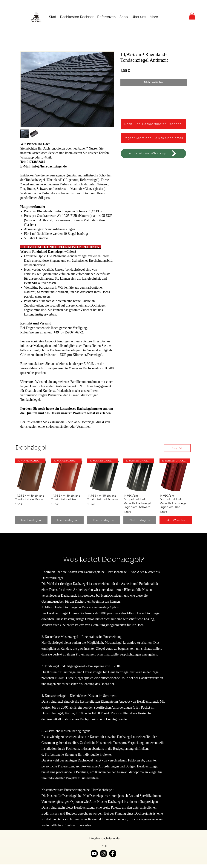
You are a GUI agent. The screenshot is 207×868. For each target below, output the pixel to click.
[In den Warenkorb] (176, 520)
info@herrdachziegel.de (104, 838)
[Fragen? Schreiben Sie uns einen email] (153, 138)
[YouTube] (94, 854)
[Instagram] (103, 854)
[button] (192, 16)
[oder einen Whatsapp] (153, 153)
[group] (103, 491)
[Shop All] (177, 448)
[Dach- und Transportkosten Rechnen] (153, 124)
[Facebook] (113, 854)
